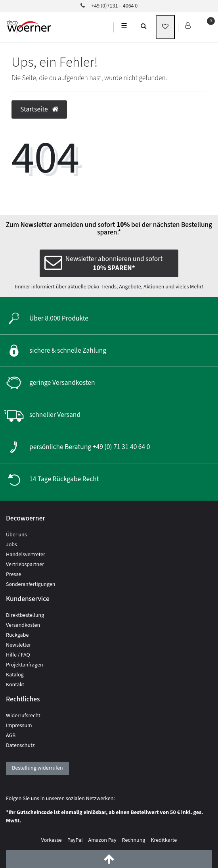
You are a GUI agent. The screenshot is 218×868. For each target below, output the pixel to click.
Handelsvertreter (26, 555)
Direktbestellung (25, 615)
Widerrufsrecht (23, 716)
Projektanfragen (25, 665)
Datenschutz (20, 745)
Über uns (16, 535)
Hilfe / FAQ (18, 655)
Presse (13, 574)
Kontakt (15, 685)
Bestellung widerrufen (37, 768)
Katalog (15, 675)
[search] (144, 26)
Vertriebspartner (25, 565)
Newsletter (18, 645)
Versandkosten (23, 625)
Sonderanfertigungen (31, 584)
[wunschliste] (165, 27)
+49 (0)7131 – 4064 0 (109, 6)
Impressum (19, 726)
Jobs (11, 545)
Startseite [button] (39, 109)
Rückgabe (17, 635)
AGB (11, 735)
